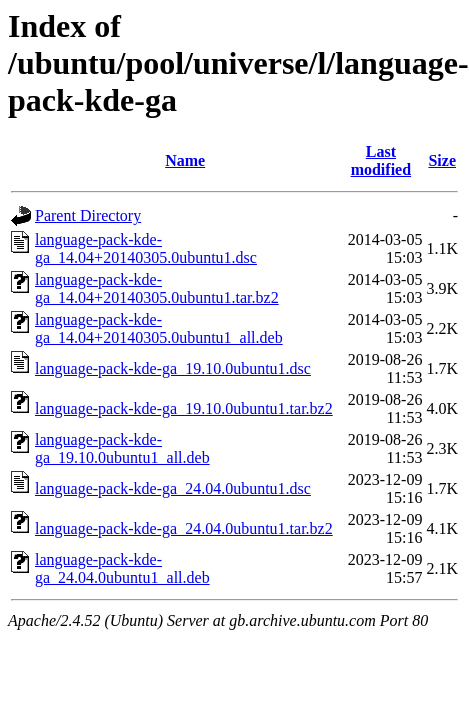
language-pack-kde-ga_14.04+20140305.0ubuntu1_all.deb (159, 328)
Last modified (381, 160)
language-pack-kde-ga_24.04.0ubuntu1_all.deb (122, 568)
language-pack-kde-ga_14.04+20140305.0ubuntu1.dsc (146, 248)
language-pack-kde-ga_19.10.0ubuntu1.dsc (173, 368)
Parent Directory (88, 215)
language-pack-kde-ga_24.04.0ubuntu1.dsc (173, 488)
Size (442, 160)
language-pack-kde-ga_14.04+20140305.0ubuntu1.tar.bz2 (157, 288)
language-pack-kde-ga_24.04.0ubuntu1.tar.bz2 (184, 528)
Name (185, 160)
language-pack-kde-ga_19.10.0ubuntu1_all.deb (122, 448)
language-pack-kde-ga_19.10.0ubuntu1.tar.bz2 (184, 408)
